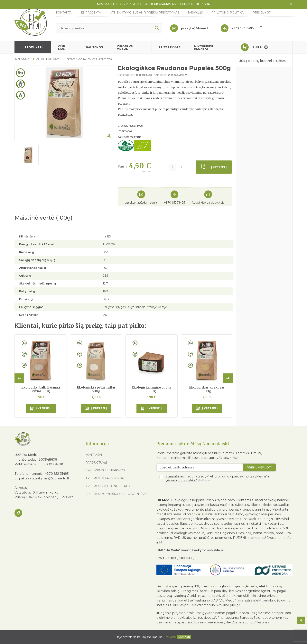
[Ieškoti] (109, 28)
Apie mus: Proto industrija (108, 486)
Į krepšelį (219, 167)
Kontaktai (65, 13)
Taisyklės (196, 13)
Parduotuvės (97, 463)
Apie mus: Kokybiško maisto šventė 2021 (117, 494)
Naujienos (94, 47)
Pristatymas (169, 47)
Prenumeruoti (259, 467)
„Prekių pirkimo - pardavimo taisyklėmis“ (236, 476)
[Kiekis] (173, 167)
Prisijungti (262, 13)
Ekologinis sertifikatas (105, 470)
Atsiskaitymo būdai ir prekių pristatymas (145, 13)
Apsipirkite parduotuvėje (208, 203)
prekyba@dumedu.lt (197, 28)
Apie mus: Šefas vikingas (106, 478)
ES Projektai (92, 13)
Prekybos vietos (125, 47)
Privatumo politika (228, 13)
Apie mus (61, 47)
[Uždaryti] (184, 637)
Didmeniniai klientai (204, 47)
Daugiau (170, 637)
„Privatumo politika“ (181, 480)
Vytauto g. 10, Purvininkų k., (36, 492)
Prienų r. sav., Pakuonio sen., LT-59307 (44, 497)
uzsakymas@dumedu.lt (141, 203)
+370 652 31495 (243, 28)
